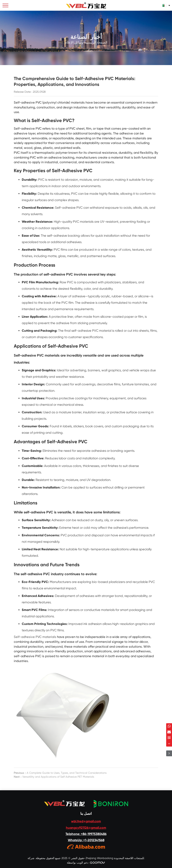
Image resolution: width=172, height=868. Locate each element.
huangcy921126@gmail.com (86, 828)
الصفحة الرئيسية (96, 46)
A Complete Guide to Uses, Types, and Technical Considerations (67, 773)
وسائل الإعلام (74, 46)
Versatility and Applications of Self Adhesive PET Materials (58, 777)
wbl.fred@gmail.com (86, 821)
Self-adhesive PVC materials (35, 637)
